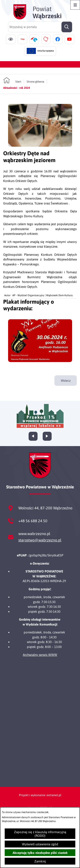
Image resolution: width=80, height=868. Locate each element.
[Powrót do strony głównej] (12, 80)
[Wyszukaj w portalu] (40, 27)
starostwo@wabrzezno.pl (40, 540)
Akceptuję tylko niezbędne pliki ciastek (40, 853)
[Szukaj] (67, 27)
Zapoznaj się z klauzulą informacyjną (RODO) (40, 834)
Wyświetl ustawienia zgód (40, 844)
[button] (40, 146)
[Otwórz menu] (75, 5)
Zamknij (40, 861)
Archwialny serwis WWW (40, 655)
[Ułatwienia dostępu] (11, 39)
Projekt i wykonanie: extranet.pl (40, 795)
